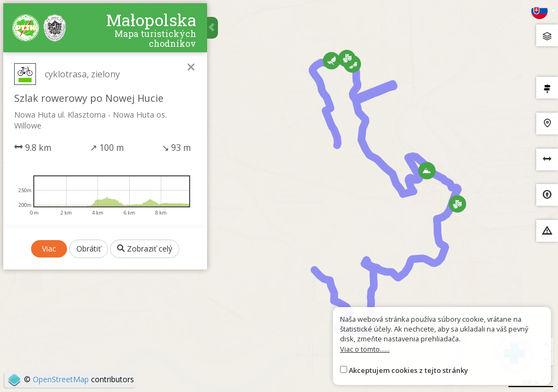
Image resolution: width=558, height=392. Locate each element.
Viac (50, 366)
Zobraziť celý (146, 366)
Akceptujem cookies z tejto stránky (408, 370)
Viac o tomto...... (365, 349)
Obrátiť (90, 366)
